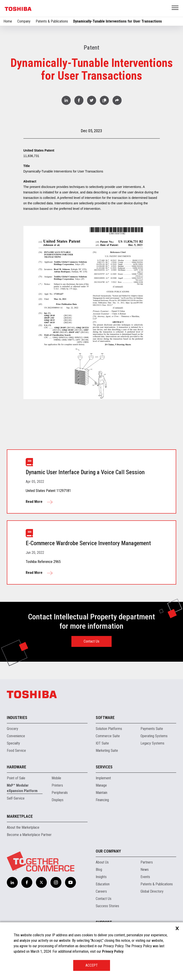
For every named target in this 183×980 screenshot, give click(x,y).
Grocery (13, 729)
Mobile (56, 778)
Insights (101, 877)
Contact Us (91, 641)
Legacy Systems (152, 743)
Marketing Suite (107, 751)
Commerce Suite (108, 736)
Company (24, 21)
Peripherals (60, 793)
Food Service (16, 751)
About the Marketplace (23, 827)
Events (145, 877)
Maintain (102, 793)
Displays (58, 800)
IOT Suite (102, 743)
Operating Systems (154, 736)
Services (104, 767)
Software (105, 718)
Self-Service (16, 798)
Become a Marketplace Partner (29, 835)
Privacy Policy (113, 951)
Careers (101, 891)
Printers (57, 785)
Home (8, 21)
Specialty (13, 743)
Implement (103, 778)
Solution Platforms (109, 729)
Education (103, 884)
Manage (101, 785)
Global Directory (152, 891)
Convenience (16, 736)
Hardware (16, 767)
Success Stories (107, 906)
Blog (99, 870)
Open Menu (175, 8)
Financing (102, 800)
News (145, 870)
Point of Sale (16, 778)
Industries (17, 718)
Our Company (108, 851)
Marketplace (20, 816)
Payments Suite (152, 729)
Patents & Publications (52, 21)
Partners (147, 862)
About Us (102, 862)
